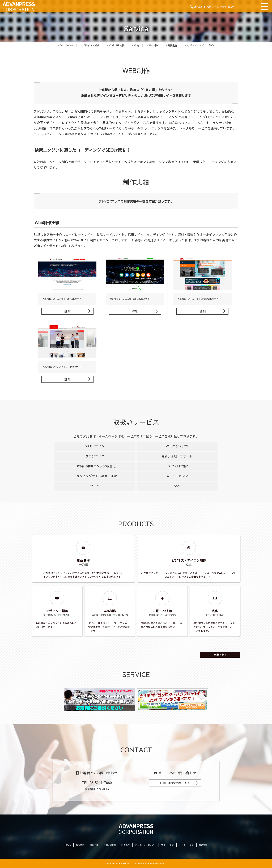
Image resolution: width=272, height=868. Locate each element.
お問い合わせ (110, 845)
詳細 (67, 311)
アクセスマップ (186, 845)
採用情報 (203, 845)
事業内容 (219, 655)
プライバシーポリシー (146, 845)
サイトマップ (168, 845)
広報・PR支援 (116, 45)
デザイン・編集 (90, 45)
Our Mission (65, 45)
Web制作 (152, 45)
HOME (68, 845)
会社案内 (80, 845)
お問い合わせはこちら (175, 783)
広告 (136, 45)
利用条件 (126, 845)
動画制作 (172, 45)
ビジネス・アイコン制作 (199, 45)
